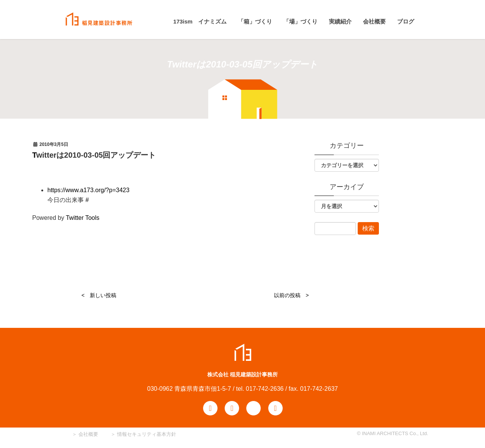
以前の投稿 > (291, 295)
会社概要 (88, 434)
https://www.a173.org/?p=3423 (88, 190)
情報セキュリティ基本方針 (147, 434)
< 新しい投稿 (99, 295)
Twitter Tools (83, 218)
